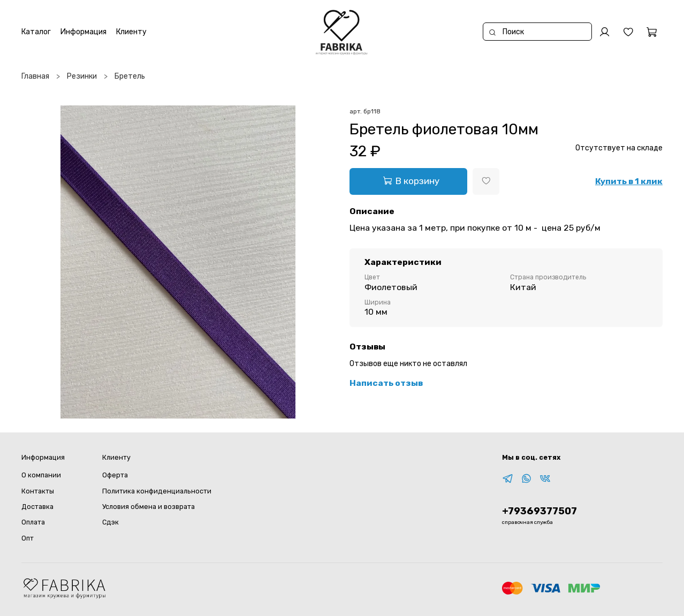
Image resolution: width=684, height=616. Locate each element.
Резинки (82, 76)
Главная (35, 76)
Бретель (130, 76)
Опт (28, 538)
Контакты (38, 491)
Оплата (33, 522)
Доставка (37, 507)
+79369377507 (539, 511)
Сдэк (111, 522)
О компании (41, 475)
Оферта (115, 475)
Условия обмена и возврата (149, 507)
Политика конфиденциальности (157, 491)
